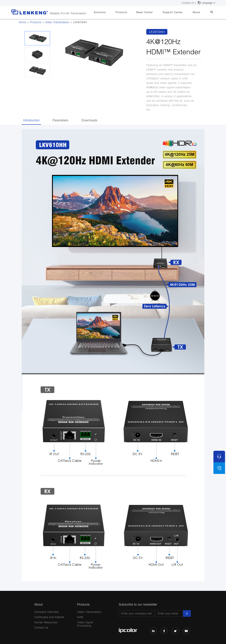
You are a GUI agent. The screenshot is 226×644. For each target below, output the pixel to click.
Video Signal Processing (85, 624)
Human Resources (46, 622)
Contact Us (188, 3)
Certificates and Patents (49, 617)
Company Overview (46, 612)
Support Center (178, 12)
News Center (151, 12)
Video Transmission (57, 22)
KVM (80, 617)
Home (22, 22)
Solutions (110, 12)
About (199, 12)
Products (130, 12)
